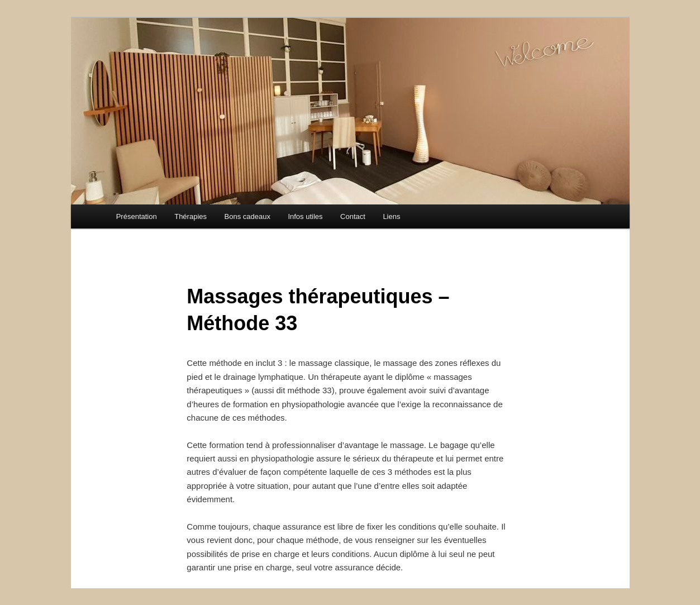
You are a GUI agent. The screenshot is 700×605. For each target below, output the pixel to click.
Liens (391, 216)
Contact (353, 216)
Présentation (137, 216)
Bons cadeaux (247, 216)
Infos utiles (305, 216)
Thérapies (191, 216)
